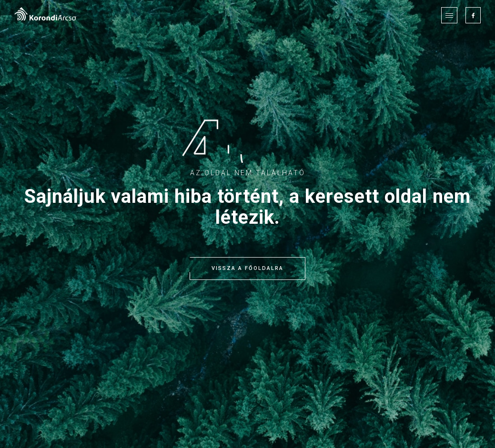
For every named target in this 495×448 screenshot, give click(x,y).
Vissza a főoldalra (247, 269)
